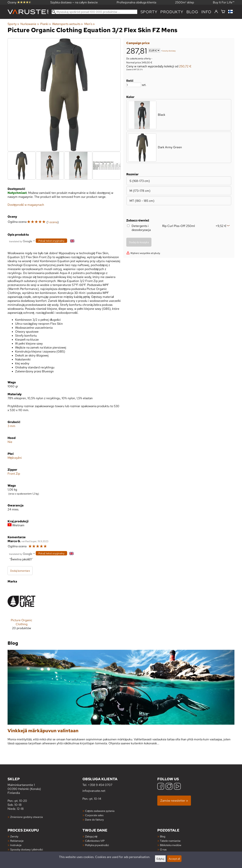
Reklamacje (17, 841)
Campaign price (138, 43)
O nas (163, 849)
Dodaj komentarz (20, 571)
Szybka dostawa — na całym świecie (74, 2)
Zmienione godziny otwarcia (26, 817)
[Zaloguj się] (216, 12)
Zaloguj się (91, 836)
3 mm (11, 426)
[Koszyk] (223, 12)
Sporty (149, 12)
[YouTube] (177, 787)
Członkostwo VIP (95, 841)
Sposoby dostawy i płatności (27, 849)
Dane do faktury (94, 819)
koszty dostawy (169, 51)
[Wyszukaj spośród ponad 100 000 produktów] (94, 12)
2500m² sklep (185, 2)
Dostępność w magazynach (26, 205)
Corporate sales (94, 815)
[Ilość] (134, 85)
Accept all (174, 859)
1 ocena (53, 222)
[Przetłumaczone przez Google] (21, 241)
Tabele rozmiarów (170, 841)
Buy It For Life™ (224, 2)
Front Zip (14, 474)
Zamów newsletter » (174, 801)
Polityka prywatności (97, 845)
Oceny (19, 2)
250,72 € (185, 66)
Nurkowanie (30, 24)
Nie (10, 442)
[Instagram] (169, 787)
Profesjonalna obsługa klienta (136, 2)
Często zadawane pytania (100, 811)
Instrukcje (16, 845)
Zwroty (14, 836)
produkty (172, 12)
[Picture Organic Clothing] (21, 610)
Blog (163, 836)
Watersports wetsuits (67, 24)
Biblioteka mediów (171, 845)
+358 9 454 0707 (100, 785)
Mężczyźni (15, 458)
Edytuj (160, 859)
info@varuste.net (94, 791)
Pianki (46, 24)
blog (192, 12)
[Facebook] (161, 787)
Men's (90, 24)
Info (206, 12)
